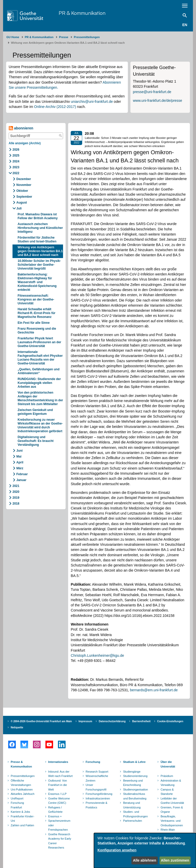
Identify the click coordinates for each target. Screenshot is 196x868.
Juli (19, 208)
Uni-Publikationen (22, 789)
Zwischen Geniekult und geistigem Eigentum (35, 412)
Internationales (58, 762)
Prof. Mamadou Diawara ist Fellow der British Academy (38, 216)
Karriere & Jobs (20, 812)
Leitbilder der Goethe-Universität (172, 801)
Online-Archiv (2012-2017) (55, 107)
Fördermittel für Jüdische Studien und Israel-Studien (37, 240)
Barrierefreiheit (141, 721)
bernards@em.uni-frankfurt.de (154, 690)
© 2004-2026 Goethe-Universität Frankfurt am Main (41, 721)
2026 (16, 150)
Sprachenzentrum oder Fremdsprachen (59, 825)
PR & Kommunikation (82, 13)
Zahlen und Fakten (22, 825)
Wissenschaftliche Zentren (97, 778)
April (20, 462)
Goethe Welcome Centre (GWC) (59, 801)
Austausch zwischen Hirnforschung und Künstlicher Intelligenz (40, 228)
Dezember (24, 179)
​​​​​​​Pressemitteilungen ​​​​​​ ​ (88, 37)
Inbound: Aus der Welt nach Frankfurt (60, 774)
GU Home (13, 37)
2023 (16, 167)
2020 (16, 492)
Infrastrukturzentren (98, 798)
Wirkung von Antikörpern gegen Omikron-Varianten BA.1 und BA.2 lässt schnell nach (40, 251)
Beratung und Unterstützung (132, 805)
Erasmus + (55, 816)
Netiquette (17, 727)
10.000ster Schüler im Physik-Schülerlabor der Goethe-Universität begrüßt (39, 265)
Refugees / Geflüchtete (55, 810)
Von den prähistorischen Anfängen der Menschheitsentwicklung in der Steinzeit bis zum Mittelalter (40, 398)
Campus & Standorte (167, 792)
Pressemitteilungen (23, 776)
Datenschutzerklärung (112, 721)
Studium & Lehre (134, 762)
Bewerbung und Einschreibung (133, 783)
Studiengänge (132, 772)
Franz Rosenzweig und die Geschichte (37, 331)
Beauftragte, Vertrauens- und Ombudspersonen (172, 821)
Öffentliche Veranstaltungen (21, 783)
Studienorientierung (135, 776)
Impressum (85, 721)
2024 (16, 161)
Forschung (93, 762)
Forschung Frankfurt (17, 805)
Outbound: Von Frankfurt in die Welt (58, 785)
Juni (20, 451)
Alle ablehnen (145, 860)
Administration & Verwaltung (171, 783)
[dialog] (145, 850)
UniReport (17, 798)
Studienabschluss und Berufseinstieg (135, 796)
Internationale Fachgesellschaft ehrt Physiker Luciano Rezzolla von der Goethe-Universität (40, 358)
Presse (64, 37)
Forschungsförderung (99, 794)
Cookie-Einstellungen (170, 721)
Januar (21, 480)
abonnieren (21, 128)
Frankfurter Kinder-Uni (22, 819)
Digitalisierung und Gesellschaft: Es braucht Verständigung (36, 441)
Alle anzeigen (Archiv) (25, 143)
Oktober (22, 191)
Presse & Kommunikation (21, 764)
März (20, 468)
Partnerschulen (132, 821)
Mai (19, 457)
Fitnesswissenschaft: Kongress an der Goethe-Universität (36, 299)
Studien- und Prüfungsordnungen (135, 814)
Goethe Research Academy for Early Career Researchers (60, 841)
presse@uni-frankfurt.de (152, 92)
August (22, 203)
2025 (16, 155)
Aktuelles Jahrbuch (23, 794)
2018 (16, 504)
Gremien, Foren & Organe (172, 810)
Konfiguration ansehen (117, 850)
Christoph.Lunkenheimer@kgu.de (97, 655)
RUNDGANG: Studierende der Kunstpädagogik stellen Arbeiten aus (39, 383)
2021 (16, 486)
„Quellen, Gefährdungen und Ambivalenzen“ (39, 371)
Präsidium (167, 776)
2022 (16, 173)
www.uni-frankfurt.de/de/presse (158, 101)
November (24, 185)
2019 (16, 498)
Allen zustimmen (175, 860)
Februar (22, 474)
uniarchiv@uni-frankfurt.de (92, 102)
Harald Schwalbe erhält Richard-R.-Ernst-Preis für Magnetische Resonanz (36, 313)
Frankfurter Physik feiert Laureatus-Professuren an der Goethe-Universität (39, 342)
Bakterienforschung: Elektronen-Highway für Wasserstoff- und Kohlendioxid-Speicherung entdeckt (37, 282)
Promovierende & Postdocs (97, 805)
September (24, 197)
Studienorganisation (135, 789)
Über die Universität (168, 764)
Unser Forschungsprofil (96, 787)
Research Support (97, 772)
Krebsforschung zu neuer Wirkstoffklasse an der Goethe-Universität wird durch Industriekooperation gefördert (40, 425)
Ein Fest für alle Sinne (34, 323)
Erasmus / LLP (57, 794)
